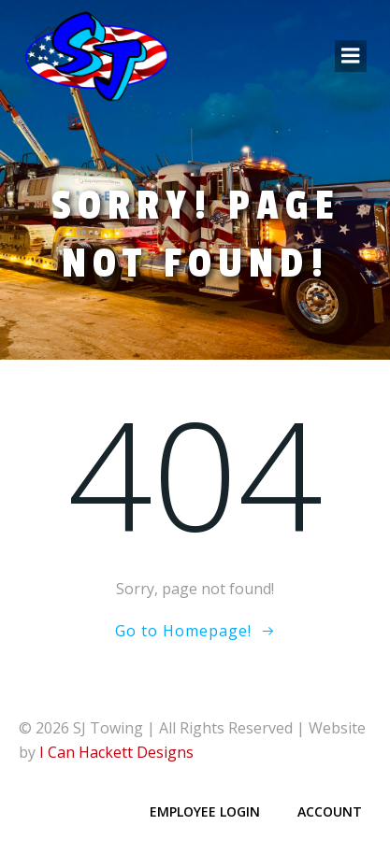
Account (330, 811)
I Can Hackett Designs (116, 752)
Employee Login (205, 811)
